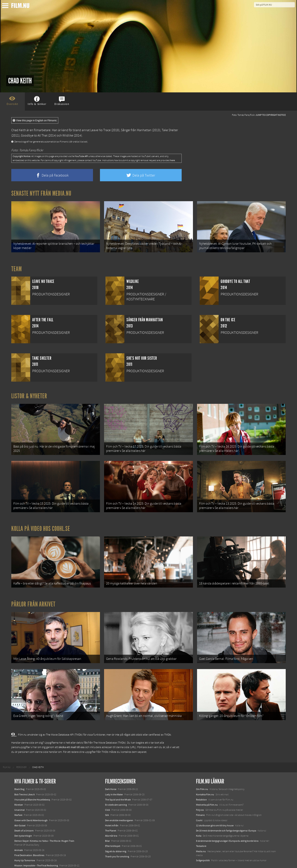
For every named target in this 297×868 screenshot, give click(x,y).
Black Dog (19, 774)
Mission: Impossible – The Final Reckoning (36, 850)
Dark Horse (111, 774)
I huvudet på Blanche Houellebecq (32, 784)
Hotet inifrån (112, 810)
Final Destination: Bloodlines (29, 840)
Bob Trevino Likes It (25, 779)
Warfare (18, 800)
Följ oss (200, 795)
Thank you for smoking (117, 841)
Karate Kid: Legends (25, 861)
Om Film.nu (202, 774)
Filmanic (200, 800)
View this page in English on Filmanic (35, 121)
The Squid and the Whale (118, 784)
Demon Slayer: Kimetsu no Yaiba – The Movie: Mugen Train (44, 826)
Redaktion (201, 784)
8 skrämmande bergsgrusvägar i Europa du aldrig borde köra (227, 826)
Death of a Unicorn (24, 815)
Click (108, 795)
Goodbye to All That (34, 135)
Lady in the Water (114, 779)
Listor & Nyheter (29, 394)
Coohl (199, 805)
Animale (19, 835)
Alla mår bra (111, 820)
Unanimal (19, 795)
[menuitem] (7, 752)
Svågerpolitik (203, 845)
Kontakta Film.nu (205, 779)
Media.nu (201, 836)
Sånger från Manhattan (136, 130)
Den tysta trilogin (23, 820)
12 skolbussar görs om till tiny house (215, 810)
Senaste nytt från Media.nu (41, 193)
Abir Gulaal (20, 810)
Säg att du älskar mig (116, 836)
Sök (107, 800)
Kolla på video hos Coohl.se (41, 521)
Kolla (199, 820)
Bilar (107, 826)
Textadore (201, 831)
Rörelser (19, 789)
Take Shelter (170, 130)
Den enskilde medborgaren (119, 805)
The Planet (111, 815)
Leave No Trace (100, 130)
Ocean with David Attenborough (31, 805)
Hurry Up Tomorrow (25, 845)
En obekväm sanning (116, 789)
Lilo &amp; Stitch (23, 855)
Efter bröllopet (113, 831)
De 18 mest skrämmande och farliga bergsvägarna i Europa (226, 815)
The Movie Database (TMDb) (110, 727)
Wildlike (68, 135)
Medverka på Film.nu (207, 789)
